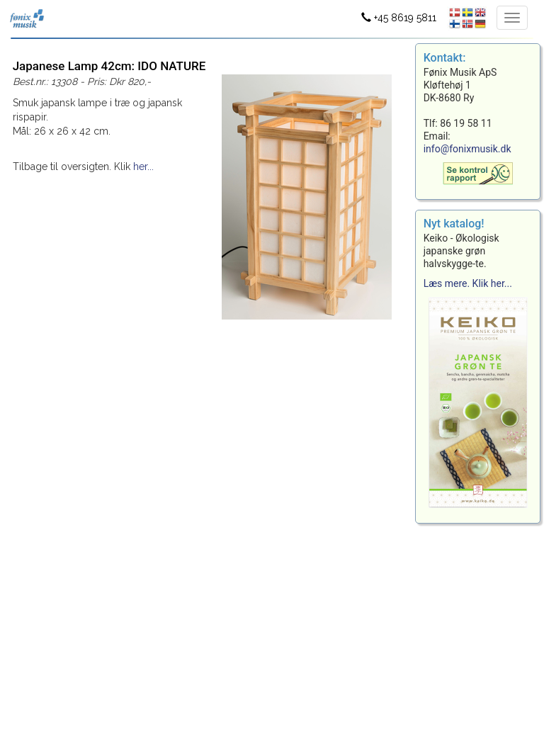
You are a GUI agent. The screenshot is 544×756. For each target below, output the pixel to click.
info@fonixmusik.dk (467, 149)
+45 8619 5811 (399, 18)
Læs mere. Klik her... (468, 283)
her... (143, 167)
